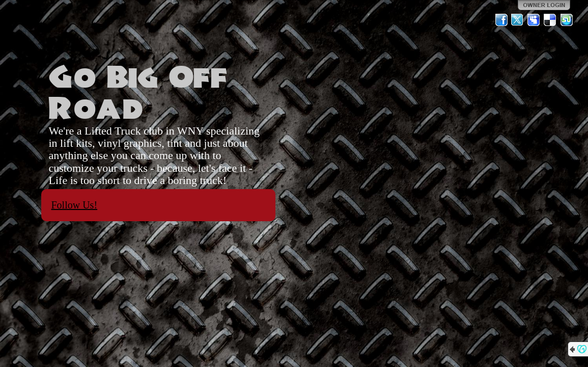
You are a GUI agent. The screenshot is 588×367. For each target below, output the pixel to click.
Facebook (501, 20)
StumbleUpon (567, 20)
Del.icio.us (550, 20)
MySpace (534, 20)
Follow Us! (75, 205)
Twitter (518, 20)
